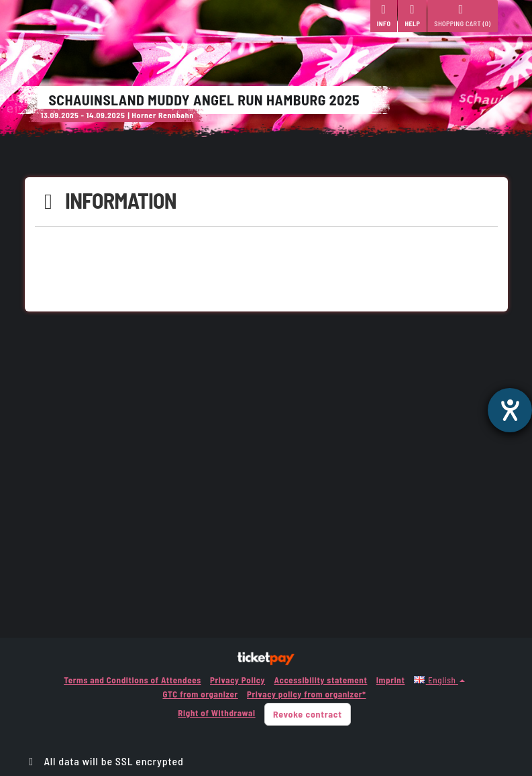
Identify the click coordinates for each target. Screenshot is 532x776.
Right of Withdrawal (216, 713)
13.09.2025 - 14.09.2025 (83, 115)
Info (384, 15)
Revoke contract (308, 714)
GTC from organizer (200, 694)
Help (412, 15)
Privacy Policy (237, 680)
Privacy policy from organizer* (306, 694)
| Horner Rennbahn (161, 115)
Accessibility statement (320, 680)
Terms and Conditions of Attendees (132, 680)
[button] (439, 680)
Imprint (391, 680)
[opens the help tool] (510, 410)
